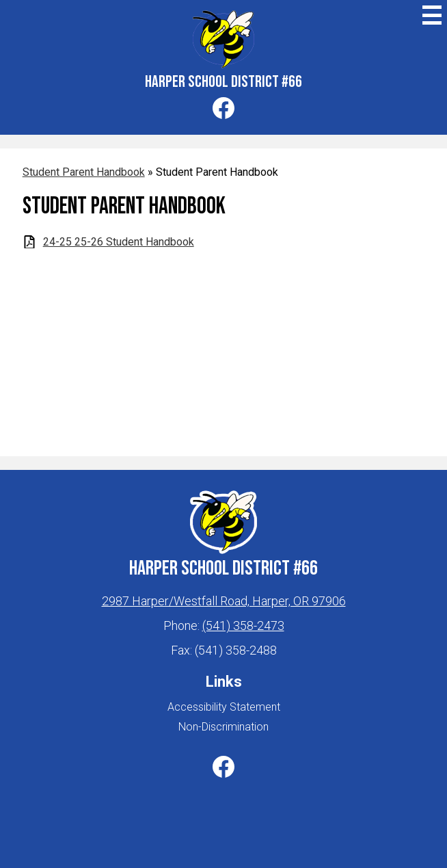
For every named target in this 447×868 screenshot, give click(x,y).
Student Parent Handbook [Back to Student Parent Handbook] (84, 172)
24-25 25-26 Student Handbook (119, 242)
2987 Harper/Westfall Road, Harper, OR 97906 (224, 601)
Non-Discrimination (223, 727)
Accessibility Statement (224, 707)
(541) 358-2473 (243, 626)
